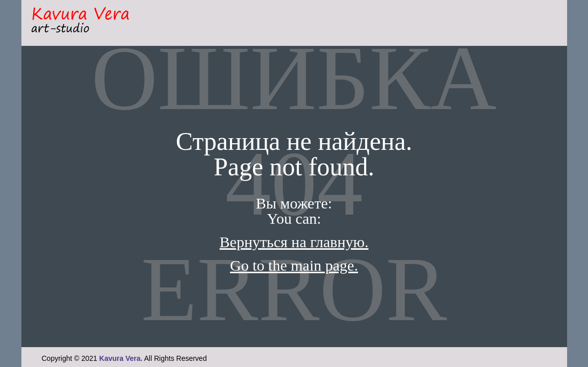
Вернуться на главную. (294, 242)
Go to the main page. (294, 265)
